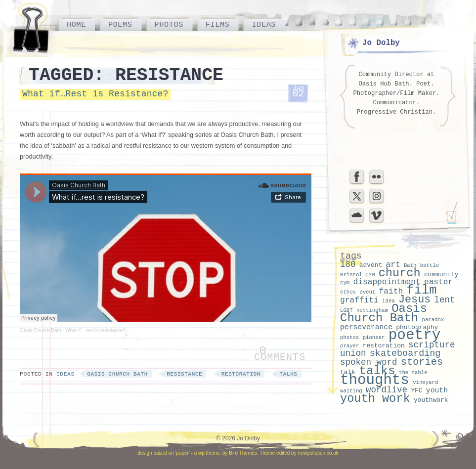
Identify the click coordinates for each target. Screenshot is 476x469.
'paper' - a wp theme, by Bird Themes (216, 453)
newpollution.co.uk (318, 453)
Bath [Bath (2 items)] (410, 265)
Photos (169, 25)
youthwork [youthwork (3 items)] (431, 400)
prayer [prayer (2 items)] (349, 346)
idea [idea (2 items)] (389, 301)
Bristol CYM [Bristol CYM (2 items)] (357, 275)
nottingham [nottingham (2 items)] (372, 310)
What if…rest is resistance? (95, 330)
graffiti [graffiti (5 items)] (359, 300)
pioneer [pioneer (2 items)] (374, 338)
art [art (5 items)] (393, 265)
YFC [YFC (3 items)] (416, 391)
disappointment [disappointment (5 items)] (387, 282)
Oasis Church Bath (41, 330)
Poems (120, 25)
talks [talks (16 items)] (377, 371)
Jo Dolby (381, 43)
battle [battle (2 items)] (430, 265)
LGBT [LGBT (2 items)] (346, 310)
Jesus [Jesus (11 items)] (414, 300)
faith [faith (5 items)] (391, 292)
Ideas (264, 25)
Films (218, 25)
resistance (184, 374)
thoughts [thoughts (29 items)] (375, 380)
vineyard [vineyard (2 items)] (425, 383)
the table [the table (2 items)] (413, 373)
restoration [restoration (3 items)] (384, 346)
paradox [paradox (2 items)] (433, 320)
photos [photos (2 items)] (349, 338)
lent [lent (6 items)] (445, 300)
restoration (241, 374)
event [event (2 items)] (367, 292)
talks (288, 374)
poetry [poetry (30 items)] (415, 335)
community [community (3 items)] (441, 275)
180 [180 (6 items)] (348, 264)
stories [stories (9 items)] (422, 362)
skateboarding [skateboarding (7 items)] (405, 354)
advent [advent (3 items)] (371, 265)
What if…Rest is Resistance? (95, 94)
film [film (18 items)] (421, 290)
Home (76, 25)
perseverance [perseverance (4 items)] (366, 327)
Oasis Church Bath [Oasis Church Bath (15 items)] (384, 313)
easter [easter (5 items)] (438, 282)
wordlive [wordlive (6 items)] (387, 390)
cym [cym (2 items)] (345, 283)
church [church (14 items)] (400, 273)
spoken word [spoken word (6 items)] (369, 362)
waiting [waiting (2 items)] (351, 391)
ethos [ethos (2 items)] (348, 292)
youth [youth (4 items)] (437, 390)
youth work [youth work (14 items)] (375, 399)
